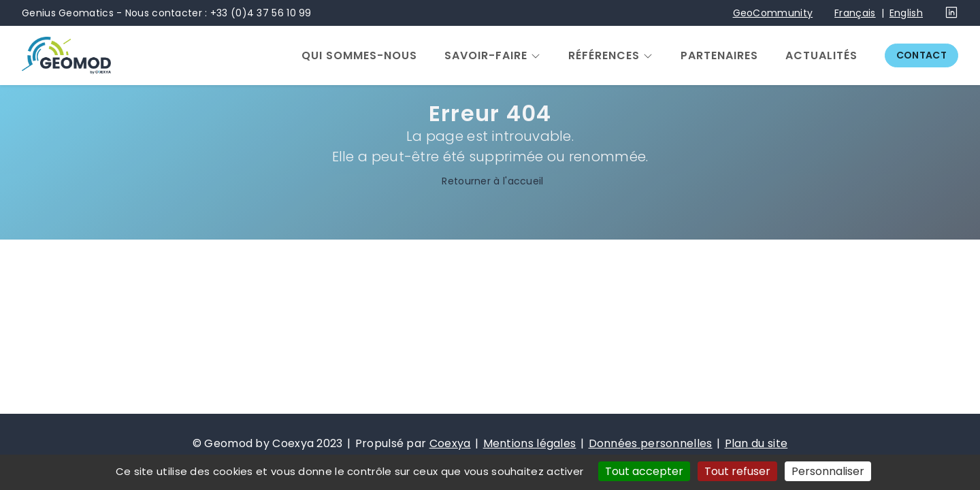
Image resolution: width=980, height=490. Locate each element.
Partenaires (719, 56)
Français (855, 13)
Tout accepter (644, 471)
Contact (921, 55)
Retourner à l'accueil (490, 182)
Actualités (821, 56)
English (906, 13)
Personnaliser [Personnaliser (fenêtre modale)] (828, 471)
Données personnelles (651, 443)
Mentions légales (530, 443)
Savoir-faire (486, 56)
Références (604, 56)
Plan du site (756, 443)
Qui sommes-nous (359, 56)
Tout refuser (737, 471)
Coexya (450, 443)
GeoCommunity (773, 13)
